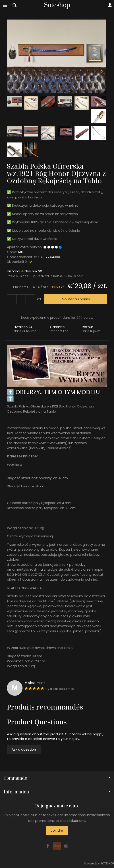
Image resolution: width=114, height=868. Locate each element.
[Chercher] (15, 5)
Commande (57, 778)
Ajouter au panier (76, 299)
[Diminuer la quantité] (30, 299)
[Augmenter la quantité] (12, 299)
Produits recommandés (45, 707)
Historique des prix (24, 271)
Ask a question (24, 749)
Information (57, 792)
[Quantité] (21, 299)
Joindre (57, 830)
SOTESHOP (107, 863)
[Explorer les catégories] (5, 5)
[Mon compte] (110, 5)
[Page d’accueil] (57, 5)
